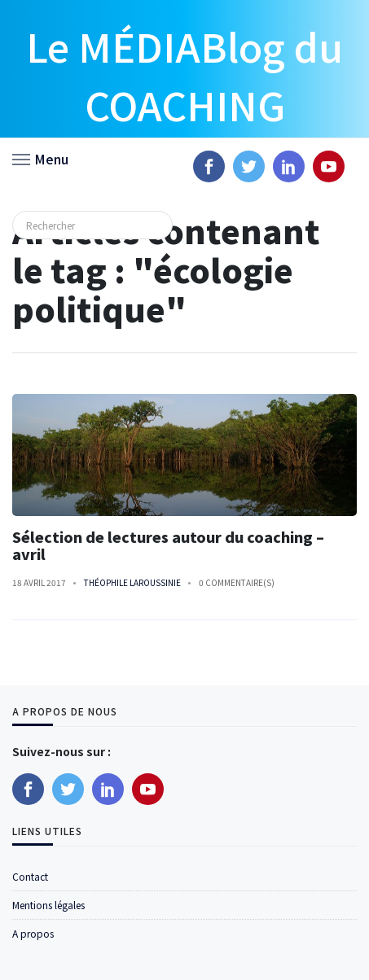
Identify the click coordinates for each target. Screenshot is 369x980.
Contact (30, 876)
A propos (33, 933)
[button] (40, 158)
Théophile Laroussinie (132, 582)
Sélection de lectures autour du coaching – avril (168, 545)
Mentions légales (48, 905)
